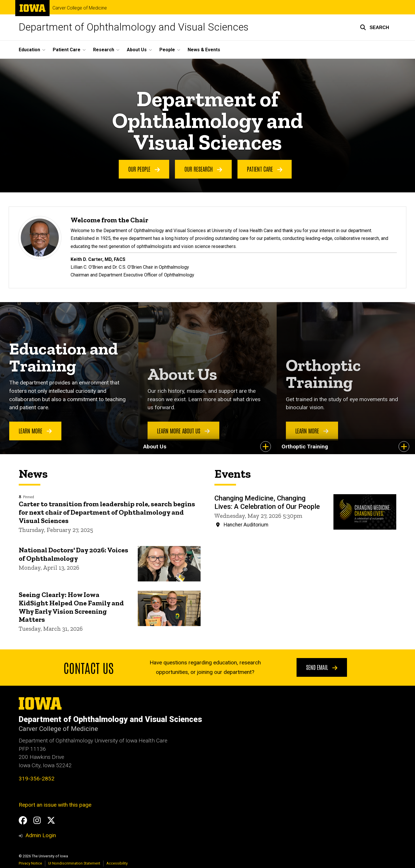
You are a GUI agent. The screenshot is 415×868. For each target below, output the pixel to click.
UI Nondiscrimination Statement (74, 863)
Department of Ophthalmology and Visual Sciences (134, 27)
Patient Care (265, 169)
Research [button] (104, 50)
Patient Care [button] (67, 50)
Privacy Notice (30, 863)
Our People (144, 169)
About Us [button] (137, 50)
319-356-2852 (37, 779)
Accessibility (117, 863)
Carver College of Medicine (80, 8)
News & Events (204, 50)
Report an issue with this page (55, 805)
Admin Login (41, 835)
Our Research (203, 169)
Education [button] (29, 50)
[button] (375, 27)
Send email (322, 667)
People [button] (167, 50)
